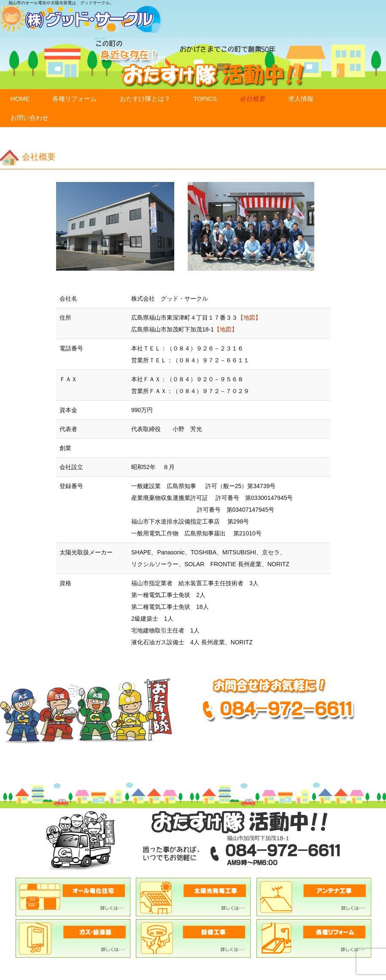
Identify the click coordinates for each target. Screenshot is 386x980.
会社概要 (252, 99)
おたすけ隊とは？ (145, 99)
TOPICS (205, 99)
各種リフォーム (74, 99)
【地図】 (249, 318)
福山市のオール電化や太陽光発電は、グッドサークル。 (61, 3)
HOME (20, 99)
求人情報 (301, 99)
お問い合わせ (30, 118)
